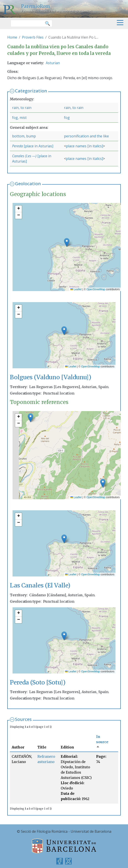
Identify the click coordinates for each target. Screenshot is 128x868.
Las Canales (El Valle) (40, 585)
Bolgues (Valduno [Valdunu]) (51, 377)
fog (67, 118)
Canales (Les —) (24, 156)
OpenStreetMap (96, 289)
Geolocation (28, 184)
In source (102, 742)
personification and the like (86, 136)
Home (12, 37)
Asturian (53, 63)
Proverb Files (33, 37)
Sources (23, 719)
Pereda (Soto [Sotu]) (38, 682)
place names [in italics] (84, 146)
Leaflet (76, 289)
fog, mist (19, 118)
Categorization (31, 91)
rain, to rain (22, 108)
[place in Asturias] (38, 146)
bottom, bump (24, 136)
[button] (67, 242)
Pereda (18, 146)
